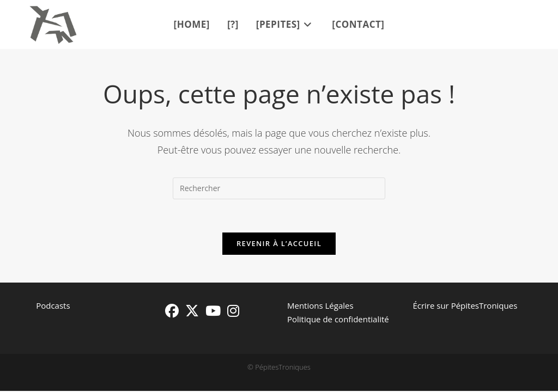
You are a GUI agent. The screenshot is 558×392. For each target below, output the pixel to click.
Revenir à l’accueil (279, 243)
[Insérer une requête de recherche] (279, 188)
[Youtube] (213, 311)
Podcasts (53, 305)
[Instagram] (233, 311)
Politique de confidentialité (338, 319)
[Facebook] (172, 311)
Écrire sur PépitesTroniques (465, 305)
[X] (192, 311)
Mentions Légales (320, 305)
